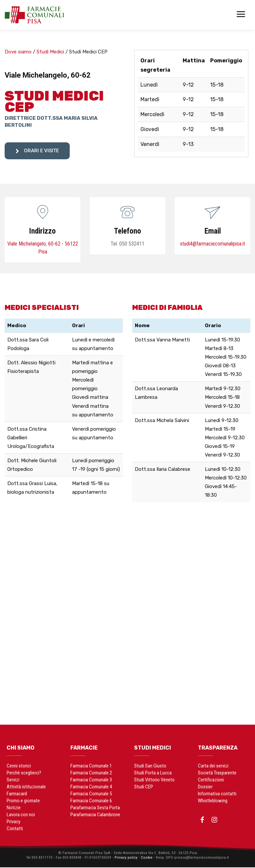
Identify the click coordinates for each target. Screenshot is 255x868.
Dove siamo (18, 52)
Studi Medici (50, 52)
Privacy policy (125, 858)
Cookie (146, 858)
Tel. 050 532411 (127, 244)
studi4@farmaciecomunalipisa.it (212, 244)
